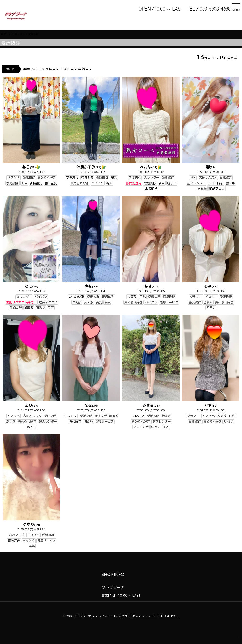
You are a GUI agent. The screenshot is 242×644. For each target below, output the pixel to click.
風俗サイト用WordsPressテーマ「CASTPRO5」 (149, 628)
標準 (27, 81)
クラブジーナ (83, 628)
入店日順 (38, 81)
